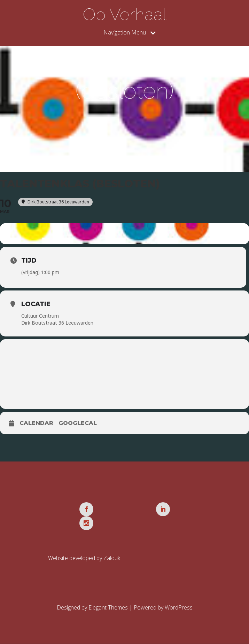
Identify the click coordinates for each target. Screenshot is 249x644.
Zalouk (112, 558)
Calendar (36, 423)
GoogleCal (78, 423)
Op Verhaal (125, 14)
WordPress (179, 608)
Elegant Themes (108, 608)
